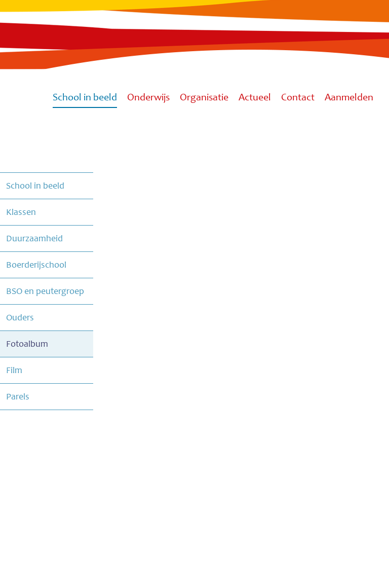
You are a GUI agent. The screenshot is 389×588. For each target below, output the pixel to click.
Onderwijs (148, 98)
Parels (18, 396)
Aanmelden (349, 98)
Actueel (255, 98)
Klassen (21, 212)
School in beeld (85, 98)
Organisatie (204, 98)
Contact (298, 98)
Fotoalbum (27, 344)
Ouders (20, 317)
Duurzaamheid (34, 238)
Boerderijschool (36, 265)
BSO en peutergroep (45, 291)
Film (14, 370)
